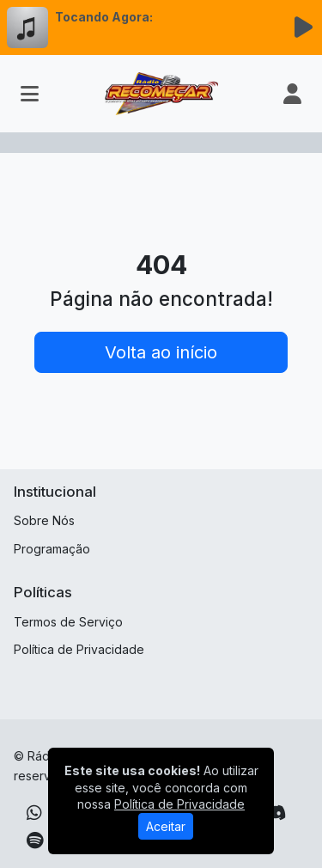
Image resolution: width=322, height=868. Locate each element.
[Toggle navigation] (30, 94)
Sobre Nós (44, 520)
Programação (52, 549)
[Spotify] (35, 840)
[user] (292, 94)
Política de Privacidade (79, 649)
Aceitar (166, 826)
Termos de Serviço (68, 622)
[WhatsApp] (34, 813)
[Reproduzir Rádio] (303, 28)
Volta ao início (161, 352)
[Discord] (275, 813)
